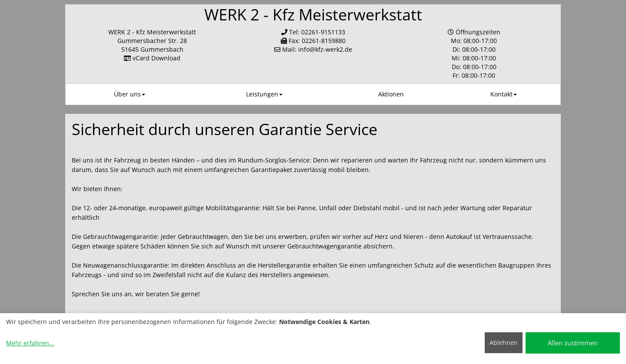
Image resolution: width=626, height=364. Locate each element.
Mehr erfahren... (30, 343)
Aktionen (391, 94)
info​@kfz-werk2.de (325, 49)
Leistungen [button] (264, 94)
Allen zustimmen (573, 343)
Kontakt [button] (504, 94)
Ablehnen (504, 342)
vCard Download (152, 58)
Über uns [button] (130, 94)
